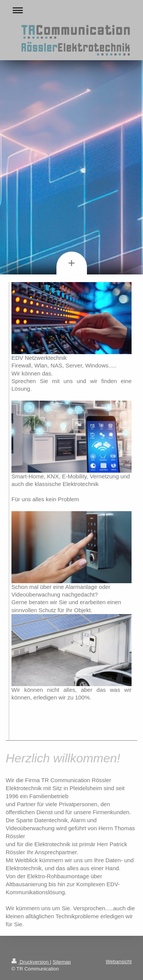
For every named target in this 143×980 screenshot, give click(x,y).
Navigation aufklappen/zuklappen (71, 10)
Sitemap (62, 962)
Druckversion (31, 962)
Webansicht (119, 962)
